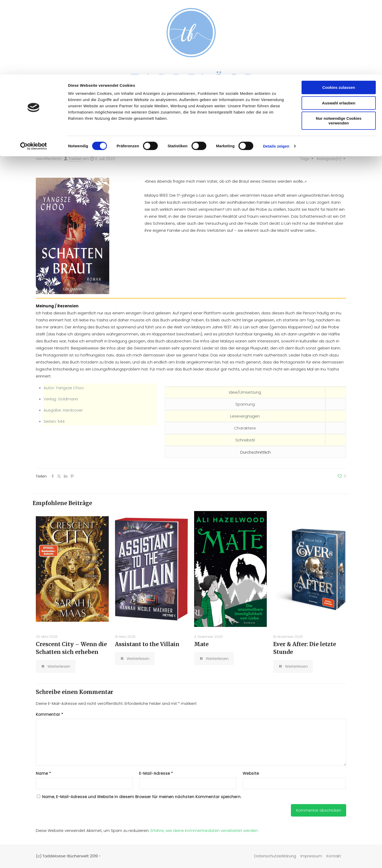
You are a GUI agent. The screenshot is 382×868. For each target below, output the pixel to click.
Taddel (75, 159)
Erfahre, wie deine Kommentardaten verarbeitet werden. (204, 830)
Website (251, 773)
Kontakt (334, 856)
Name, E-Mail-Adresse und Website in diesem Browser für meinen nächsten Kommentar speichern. (142, 797)
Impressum (311, 856)
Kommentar (50, 714)
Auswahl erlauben (339, 28)
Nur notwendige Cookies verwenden (339, 46)
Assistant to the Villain (147, 644)
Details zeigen (276, 72)
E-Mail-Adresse (156, 773)
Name (43, 773)
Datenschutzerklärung (275, 856)
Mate (201, 644)
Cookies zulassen (339, 13)
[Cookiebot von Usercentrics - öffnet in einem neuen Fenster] (34, 72)
